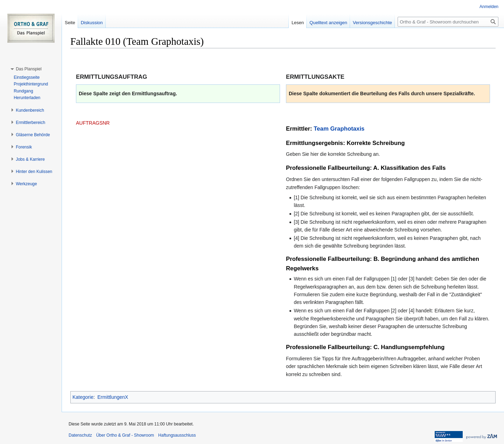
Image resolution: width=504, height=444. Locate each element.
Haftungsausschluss (177, 435)
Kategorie (83, 397)
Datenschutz (80, 435)
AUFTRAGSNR (93, 123)
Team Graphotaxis (339, 129)
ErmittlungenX (113, 397)
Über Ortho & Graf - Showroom (125, 435)
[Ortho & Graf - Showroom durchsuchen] (448, 22)
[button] (29, 69)
